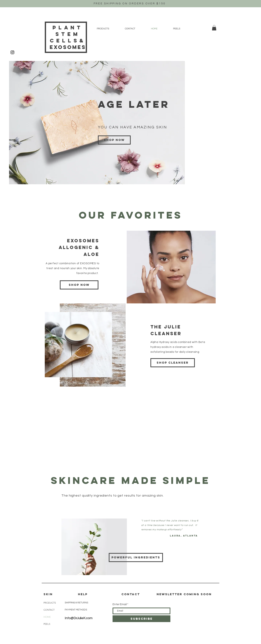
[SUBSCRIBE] (141, 619)
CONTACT (49, 610)
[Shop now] (114, 140)
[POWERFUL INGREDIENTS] (136, 557)
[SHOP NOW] (79, 285)
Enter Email (120, 604)
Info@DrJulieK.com (79, 618)
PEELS (47, 624)
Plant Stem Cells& (68, 34)
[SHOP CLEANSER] (173, 363)
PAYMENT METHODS (76, 610)
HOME (47, 617)
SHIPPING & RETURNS (76, 603)
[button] (214, 28)
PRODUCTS (50, 603)
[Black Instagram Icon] (12, 52)
